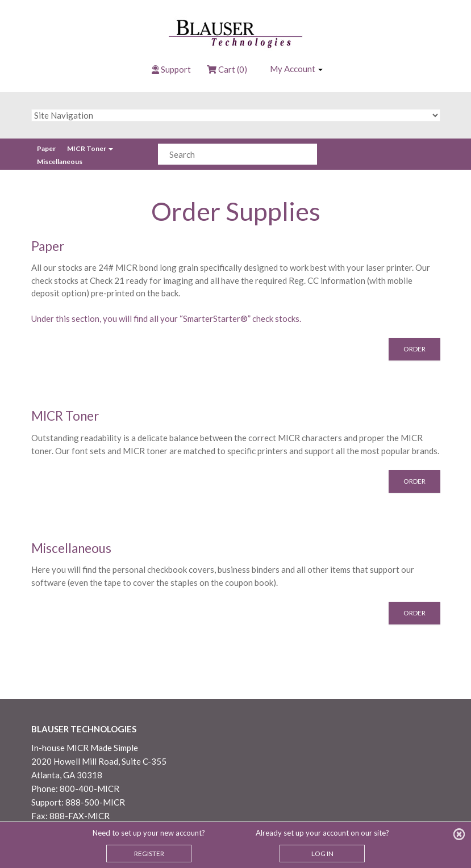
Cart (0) (227, 69)
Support (176, 69)
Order (414, 349)
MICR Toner (90, 148)
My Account (296, 69)
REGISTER (149, 854)
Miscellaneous (60, 162)
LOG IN (322, 854)
